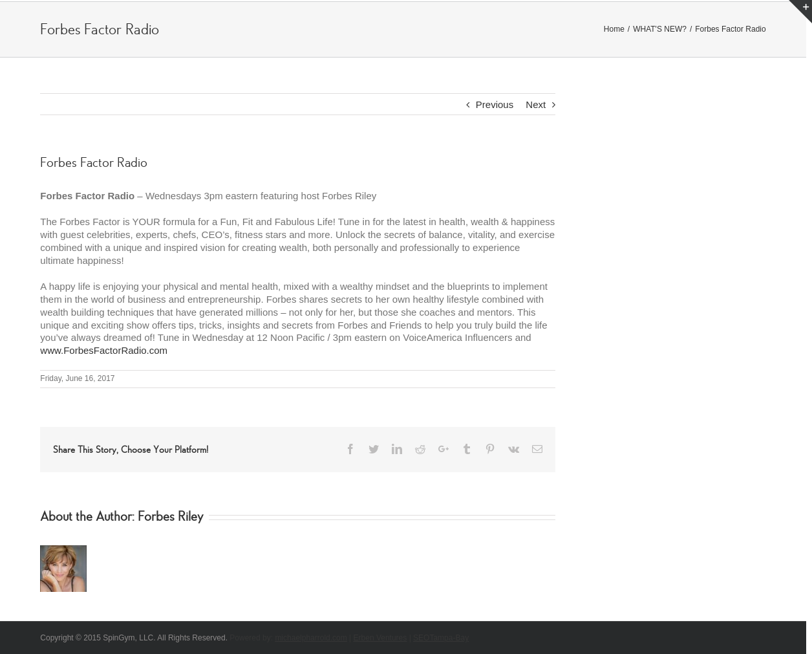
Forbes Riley (171, 517)
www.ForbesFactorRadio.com (104, 350)
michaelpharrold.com (311, 638)
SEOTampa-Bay (441, 638)
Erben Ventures (380, 638)
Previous (495, 104)
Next (536, 104)
